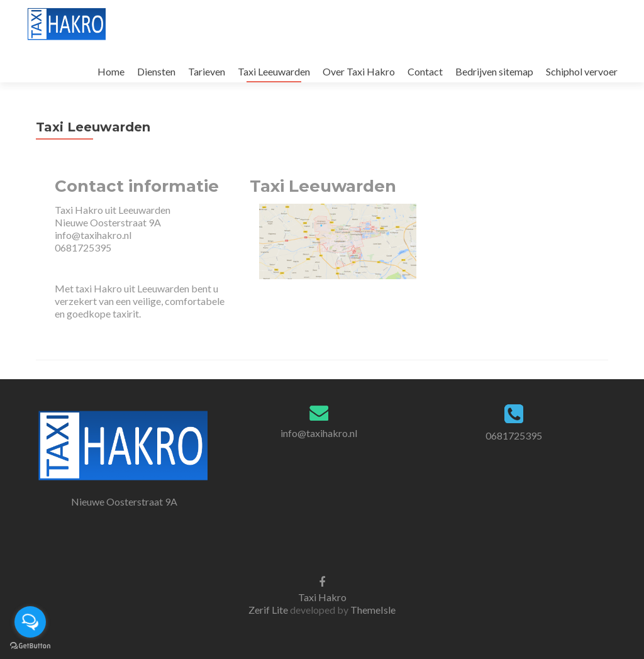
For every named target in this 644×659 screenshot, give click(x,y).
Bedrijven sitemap (494, 71)
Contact (425, 71)
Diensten (156, 71)
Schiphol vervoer (582, 71)
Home (111, 71)
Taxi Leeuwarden (274, 71)
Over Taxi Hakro (359, 71)
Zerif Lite (269, 610)
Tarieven (207, 71)
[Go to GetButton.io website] (30, 646)
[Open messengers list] (30, 622)
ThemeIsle (373, 610)
